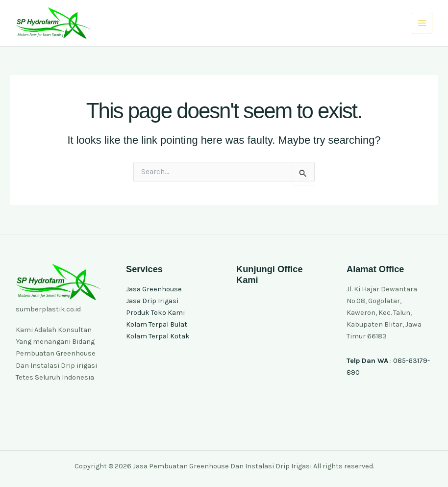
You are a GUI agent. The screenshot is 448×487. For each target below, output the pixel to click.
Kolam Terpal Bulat (157, 324)
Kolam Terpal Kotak (158, 336)
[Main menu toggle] (422, 23)
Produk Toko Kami (155, 313)
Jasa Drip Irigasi (152, 301)
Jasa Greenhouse (154, 289)
